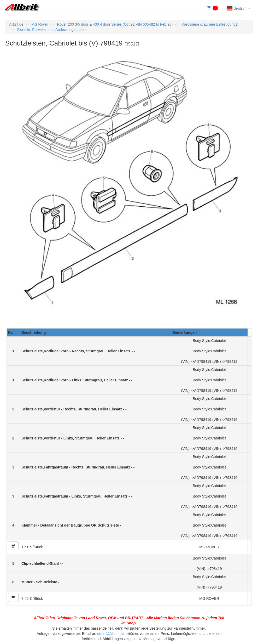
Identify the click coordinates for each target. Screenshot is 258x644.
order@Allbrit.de (110, 634)
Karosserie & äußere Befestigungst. (210, 24)
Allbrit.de (16, 24)
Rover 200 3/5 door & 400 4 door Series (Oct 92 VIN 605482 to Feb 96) (115, 24)
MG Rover (40, 24)
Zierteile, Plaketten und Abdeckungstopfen (51, 30)
